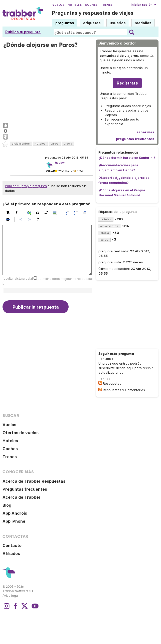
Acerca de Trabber (22, 497)
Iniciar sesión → (143, 5)
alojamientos (21, 144)
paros (55, 144)
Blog (7, 505)
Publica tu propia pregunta (26, 186)
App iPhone (14, 521)
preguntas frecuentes (135, 139)
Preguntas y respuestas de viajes (93, 13)
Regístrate (127, 83)
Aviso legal (11, 596)
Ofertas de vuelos (21, 433)
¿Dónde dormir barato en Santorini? (127, 158)
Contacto (12, 545)
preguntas (65, 23)
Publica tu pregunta (23, 32)
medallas (143, 23)
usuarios (118, 23)
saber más (145, 132)
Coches (91, 5)
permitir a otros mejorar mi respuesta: (65, 278)
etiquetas (92, 23)
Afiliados (11, 553)
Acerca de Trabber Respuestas (34, 481)
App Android (15, 513)
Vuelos (58, 5)
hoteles (40, 144)
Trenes (107, 5)
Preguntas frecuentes (25, 489)
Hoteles (75, 5)
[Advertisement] (48, 85)
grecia (68, 144)
